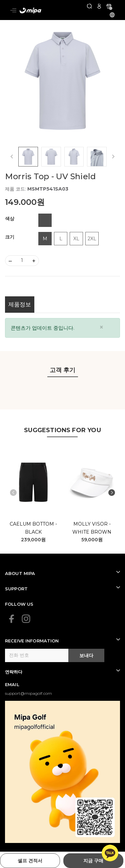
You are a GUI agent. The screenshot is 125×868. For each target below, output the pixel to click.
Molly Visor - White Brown (92, 528)
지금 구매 (93, 861)
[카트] (109, 6)
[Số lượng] (22, 261)
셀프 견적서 (30, 861)
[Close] (101, 327)
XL (76, 239)
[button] (112, 493)
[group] (62, 81)
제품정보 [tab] (20, 304)
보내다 (86, 655)
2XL (92, 239)
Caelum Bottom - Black (33, 528)
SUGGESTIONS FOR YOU (62, 430)
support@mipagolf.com (28, 693)
